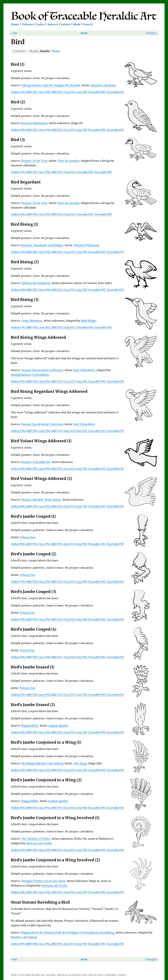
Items (56, 51)
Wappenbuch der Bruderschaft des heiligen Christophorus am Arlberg (68, 933)
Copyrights (110, 975)
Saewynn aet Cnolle (39, 843)
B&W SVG (57, 92)
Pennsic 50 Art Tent (34, 161)
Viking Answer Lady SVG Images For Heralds (51, 85)
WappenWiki (30, 726)
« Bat (14, 33)
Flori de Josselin (68, 161)
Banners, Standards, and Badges (42, 245)
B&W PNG (32, 92)
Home (15, 24)
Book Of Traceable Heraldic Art (28, 975)
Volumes (28, 24)
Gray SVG (69, 92)
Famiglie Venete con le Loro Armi (43, 881)
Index (41, 24)
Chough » (151, 33)
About (77, 24)
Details (45, 51)
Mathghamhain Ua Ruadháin (30, 375)
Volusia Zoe (27, 537)
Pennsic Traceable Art (36, 462)
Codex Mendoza (32, 321)
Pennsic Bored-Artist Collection (42, 370)
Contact (122, 975)
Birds (84, 33)
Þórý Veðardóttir (84, 370)
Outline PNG (18, 92)
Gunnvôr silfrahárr (103, 85)
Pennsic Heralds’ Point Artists (41, 500)
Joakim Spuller (58, 726)
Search (88, 24)
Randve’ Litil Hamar (24, 937)
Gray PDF (81, 92)
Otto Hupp (80, 763)
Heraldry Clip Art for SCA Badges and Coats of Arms (74, 975)
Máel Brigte (89, 321)
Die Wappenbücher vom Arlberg (42, 763)
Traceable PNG (97, 92)
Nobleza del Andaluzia (36, 283)
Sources (53, 24)
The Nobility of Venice (36, 839)
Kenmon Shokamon (34, 123)
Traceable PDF (115, 92)
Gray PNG (45, 92)
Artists (65, 24)
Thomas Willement (86, 245)
